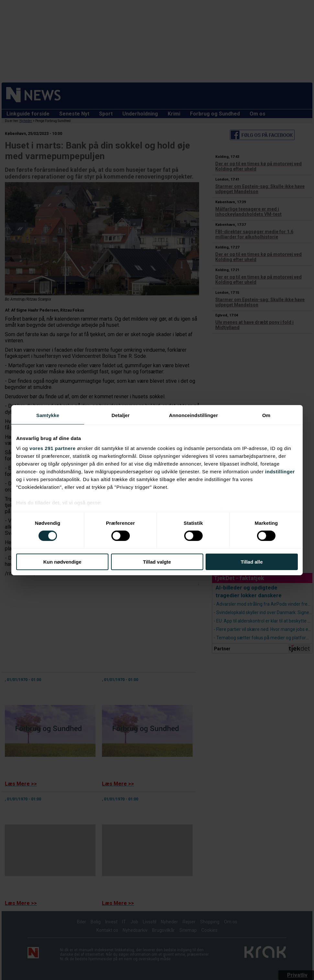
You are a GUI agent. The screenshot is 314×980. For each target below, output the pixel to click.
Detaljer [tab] (121, 415)
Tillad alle (252, 562)
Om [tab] (266, 415)
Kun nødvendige (62, 562)
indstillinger (280, 472)
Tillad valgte (157, 562)
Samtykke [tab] (48, 415)
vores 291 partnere (52, 448)
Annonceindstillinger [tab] (193, 415)
